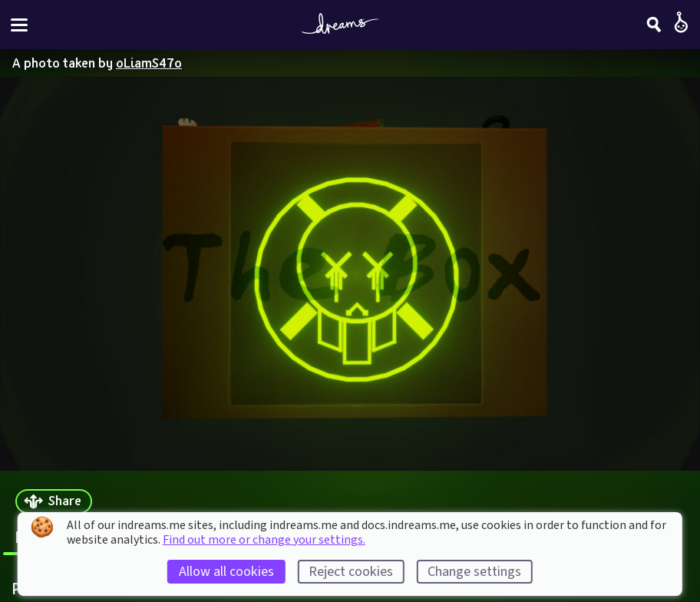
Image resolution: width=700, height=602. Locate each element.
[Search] (654, 25)
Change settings (474, 572)
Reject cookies (351, 572)
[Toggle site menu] (19, 25)
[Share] (54, 502)
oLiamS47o (149, 63)
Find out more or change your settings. (264, 540)
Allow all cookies (226, 572)
